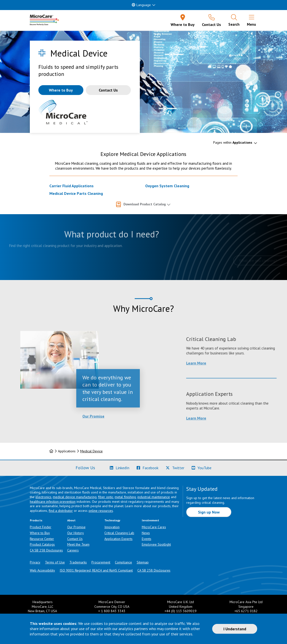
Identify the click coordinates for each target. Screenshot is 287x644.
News (146, 533)
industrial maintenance (154, 497)
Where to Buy (40, 533)
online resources (101, 511)
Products (36, 520)
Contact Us (75, 539)
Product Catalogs (42, 544)
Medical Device (91, 451)
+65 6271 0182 (246, 611)
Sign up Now (209, 512)
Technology (112, 520)
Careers (73, 550)
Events (147, 539)
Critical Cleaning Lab (119, 533)
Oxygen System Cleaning (167, 186)
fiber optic (106, 497)
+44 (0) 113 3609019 (181, 611)
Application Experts (118, 539)
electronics (43, 497)
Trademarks (78, 562)
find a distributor (61, 511)
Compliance (123, 562)
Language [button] (141, 5)
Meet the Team (78, 544)
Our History (76, 533)
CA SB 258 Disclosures (46, 550)
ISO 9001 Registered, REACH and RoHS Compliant (96, 570)
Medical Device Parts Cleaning (76, 193)
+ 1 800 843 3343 (112, 611)
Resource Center (42, 539)
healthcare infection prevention (53, 502)
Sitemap (143, 562)
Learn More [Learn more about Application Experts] (230, 418)
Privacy (35, 562)
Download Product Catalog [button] (145, 204)
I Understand (235, 629)
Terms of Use (55, 562)
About (71, 520)
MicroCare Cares (154, 527)
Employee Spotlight (156, 544)
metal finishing (125, 497)
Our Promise (93, 435)
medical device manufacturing (75, 497)
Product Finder (41, 527)
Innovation (112, 527)
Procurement (101, 562)
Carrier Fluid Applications (72, 186)
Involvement (150, 520)
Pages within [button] (233, 142)
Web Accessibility (42, 570)
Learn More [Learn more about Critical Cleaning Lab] (230, 363)
